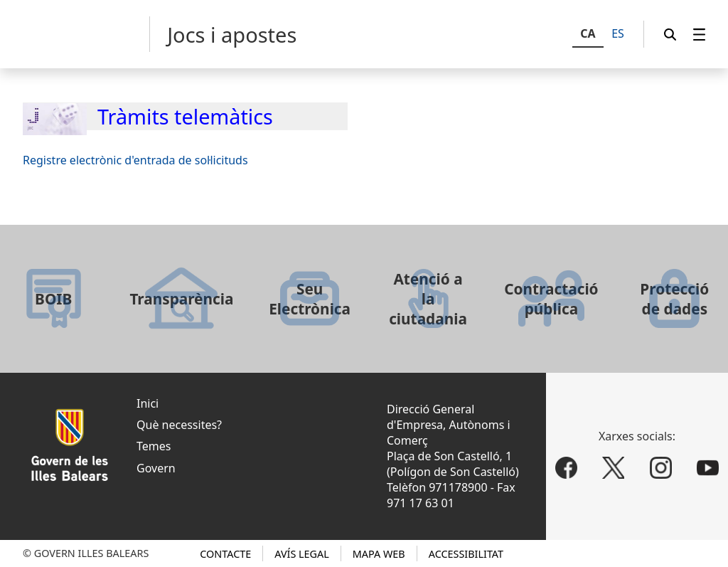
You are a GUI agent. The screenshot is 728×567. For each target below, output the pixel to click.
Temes (154, 446)
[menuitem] (700, 35)
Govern (156, 468)
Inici (148, 403)
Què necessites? (179, 425)
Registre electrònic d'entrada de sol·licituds (135, 160)
